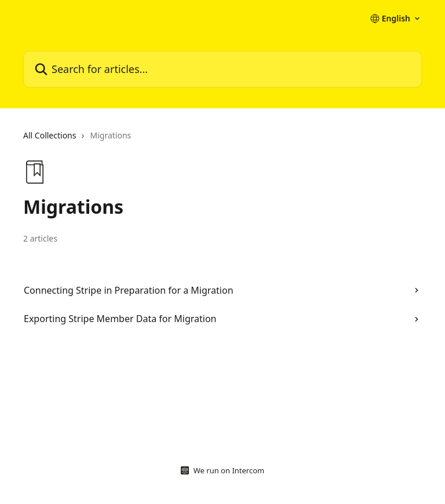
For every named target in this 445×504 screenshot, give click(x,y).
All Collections (50, 135)
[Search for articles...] (222, 69)
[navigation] (222, 140)
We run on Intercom (229, 470)
